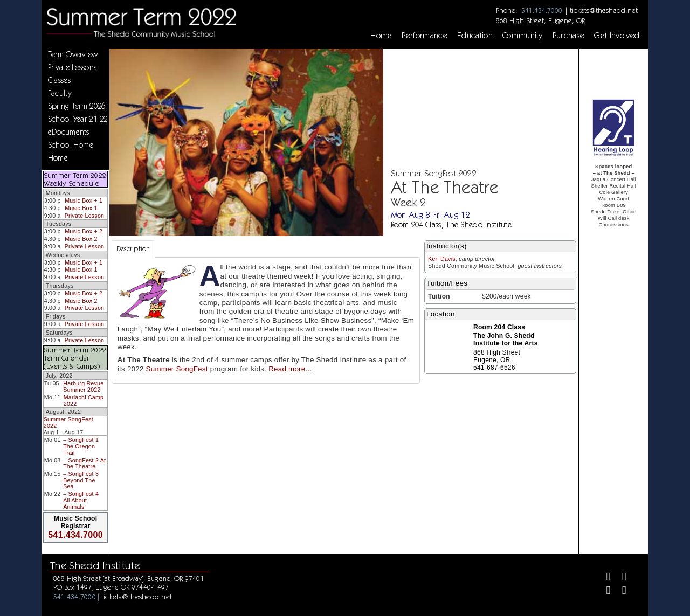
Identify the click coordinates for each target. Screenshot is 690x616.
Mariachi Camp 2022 (84, 400)
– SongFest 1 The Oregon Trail (81, 446)
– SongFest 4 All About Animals (81, 500)
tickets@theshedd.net (604, 10)
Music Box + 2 (84, 231)
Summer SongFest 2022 (68, 423)
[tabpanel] (266, 320)
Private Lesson (84, 216)
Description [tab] (133, 249)
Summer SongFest (177, 369)
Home (381, 36)
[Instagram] (603, 591)
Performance (425, 36)
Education (475, 36)
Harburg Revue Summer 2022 (83, 386)
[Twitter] (620, 578)
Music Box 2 (81, 239)
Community (523, 36)
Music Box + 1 (84, 200)
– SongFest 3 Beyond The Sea (81, 480)
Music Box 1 (81, 208)
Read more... (290, 369)
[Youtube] (620, 591)
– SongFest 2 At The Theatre (84, 463)
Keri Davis (442, 259)
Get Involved (617, 36)
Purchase (569, 36)
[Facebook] (603, 578)
